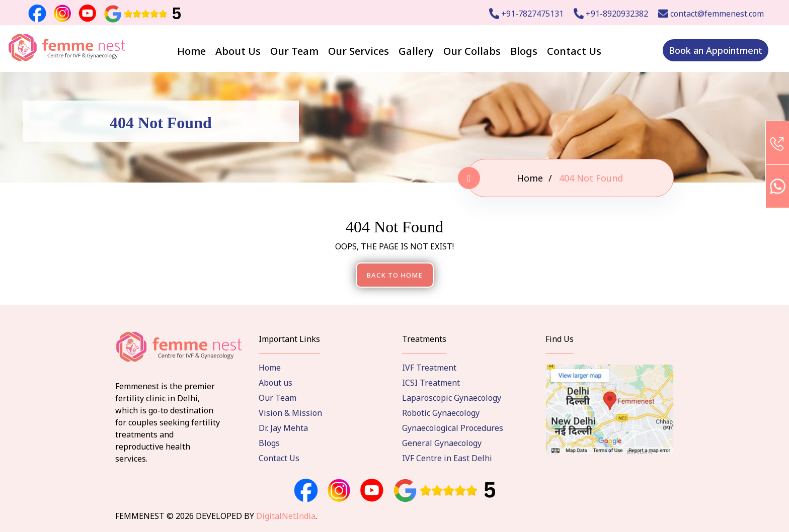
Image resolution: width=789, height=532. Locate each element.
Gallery (416, 51)
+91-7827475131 (526, 14)
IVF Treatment (429, 368)
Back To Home (395, 275)
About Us (238, 51)
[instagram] (339, 491)
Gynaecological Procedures (453, 428)
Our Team (294, 51)
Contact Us (574, 51)
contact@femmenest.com (711, 14)
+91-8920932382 (611, 14)
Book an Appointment (716, 50)
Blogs (524, 51)
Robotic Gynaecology (441, 413)
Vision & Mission (290, 413)
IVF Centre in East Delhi (447, 458)
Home (191, 51)
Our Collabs (472, 51)
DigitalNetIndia (286, 516)
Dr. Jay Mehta (283, 428)
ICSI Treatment (431, 383)
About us (275, 383)
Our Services (359, 51)
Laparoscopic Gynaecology (452, 398)
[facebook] (306, 491)
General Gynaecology (442, 443)
